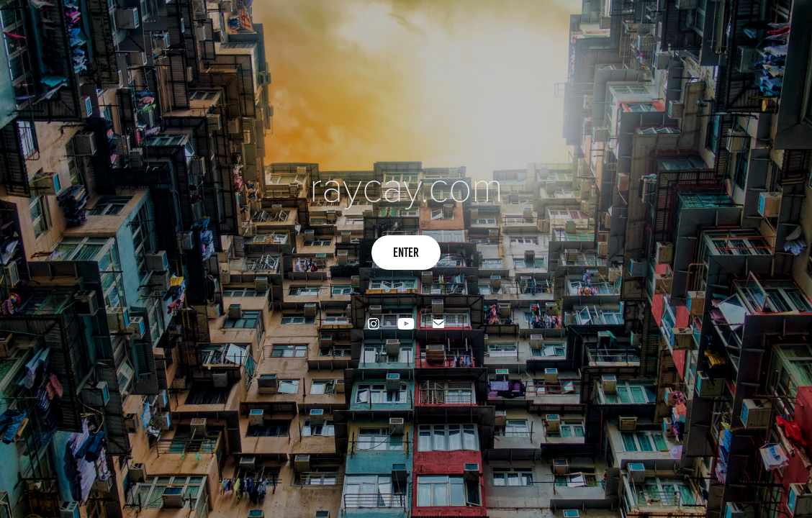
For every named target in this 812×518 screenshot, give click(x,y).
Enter (406, 253)
